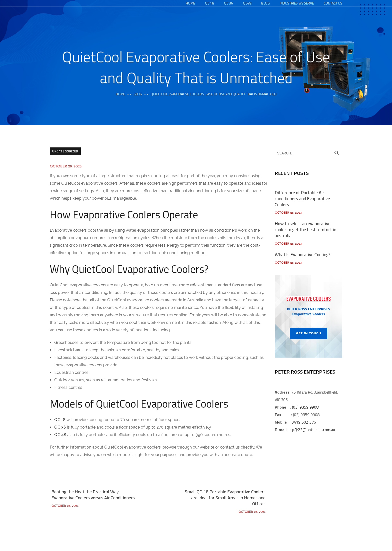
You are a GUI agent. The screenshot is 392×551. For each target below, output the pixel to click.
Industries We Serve (297, 3)
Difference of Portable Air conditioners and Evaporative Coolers (302, 199)
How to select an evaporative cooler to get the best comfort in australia (305, 230)
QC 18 (209, 3)
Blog (265, 3)
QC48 (247, 3)
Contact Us (333, 3)
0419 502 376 (304, 422)
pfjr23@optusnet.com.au (314, 430)
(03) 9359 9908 (305, 407)
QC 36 (228, 3)
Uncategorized (65, 151)
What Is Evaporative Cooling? (303, 255)
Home (190, 3)
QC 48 (60, 435)
